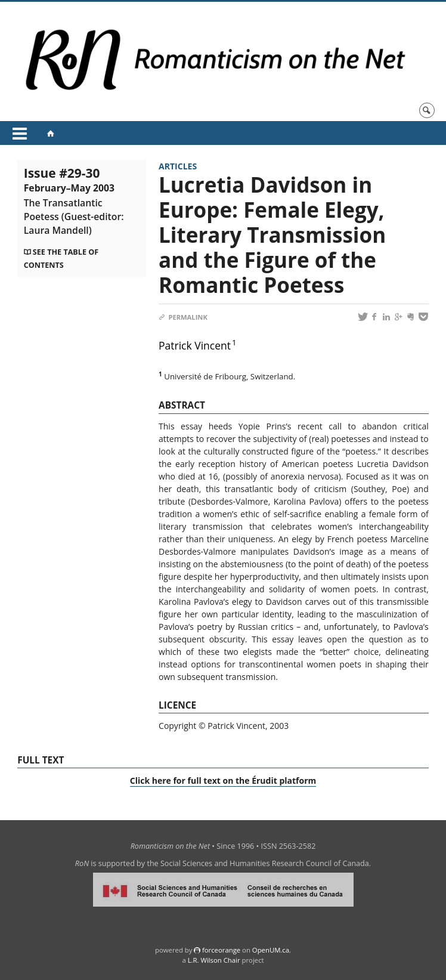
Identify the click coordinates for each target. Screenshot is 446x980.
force (221, 950)
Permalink (183, 317)
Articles (178, 166)
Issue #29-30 (74, 201)
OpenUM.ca (271, 950)
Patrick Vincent (195, 345)
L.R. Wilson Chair (214, 960)
